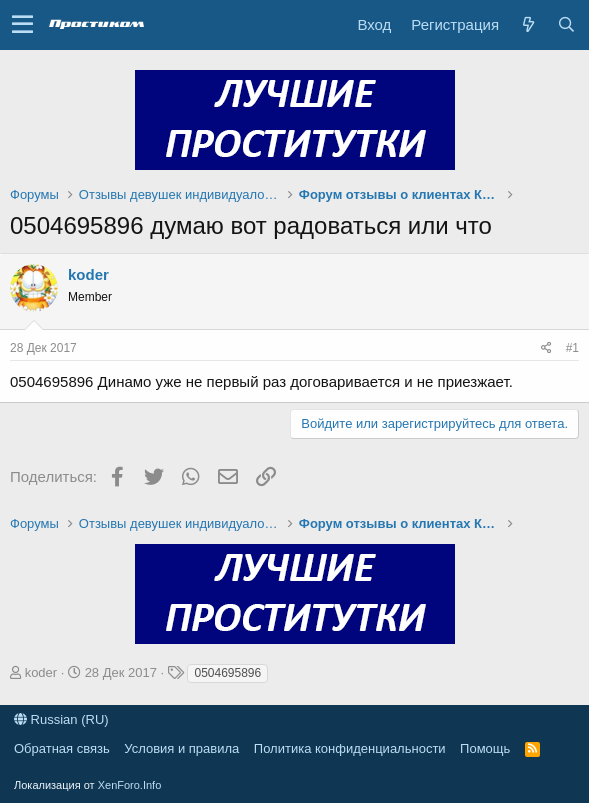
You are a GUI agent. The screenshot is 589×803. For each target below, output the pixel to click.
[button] (22, 25)
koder (88, 274)
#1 (572, 348)
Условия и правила (181, 748)
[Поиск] (566, 24)
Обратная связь (62, 748)
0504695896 (227, 673)
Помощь (485, 748)
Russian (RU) (61, 719)
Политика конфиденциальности (350, 748)
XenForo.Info (130, 785)
